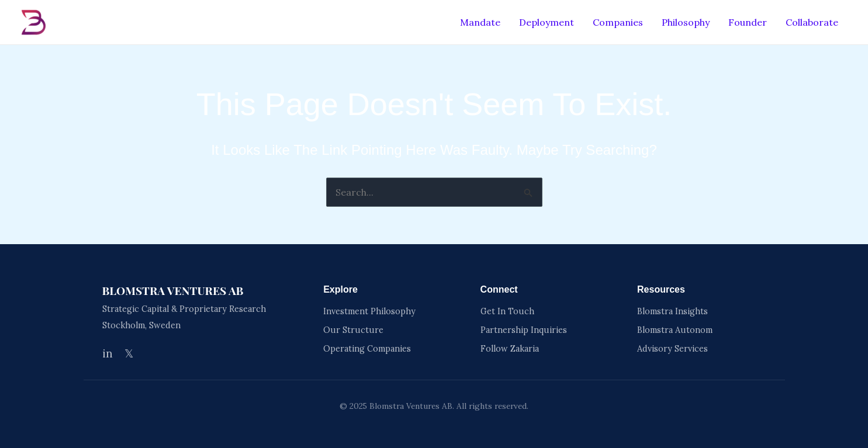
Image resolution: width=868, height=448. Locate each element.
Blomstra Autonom (675, 330)
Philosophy (686, 22)
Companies (618, 22)
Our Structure (353, 330)
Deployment (547, 22)
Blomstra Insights (672, 311)
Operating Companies (367, 349)
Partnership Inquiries (524, 330)
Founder (748, 22)
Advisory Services (672, 349)
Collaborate (812, 22)
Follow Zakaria (510, 349)
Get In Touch (507, 311)
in (108, 353)
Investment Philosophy (369, 311)
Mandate (480, 22)
